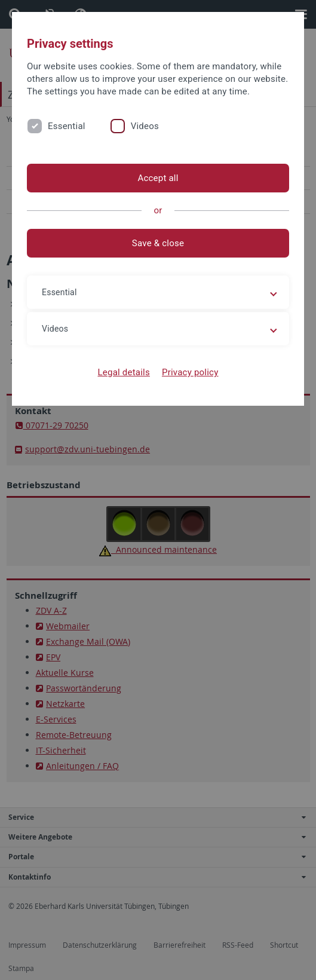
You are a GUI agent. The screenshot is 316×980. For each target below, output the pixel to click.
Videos (145, 126)
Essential (67, 126)
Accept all (158, 178)
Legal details (124, 372)
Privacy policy (190, 372)
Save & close (158, 243)
